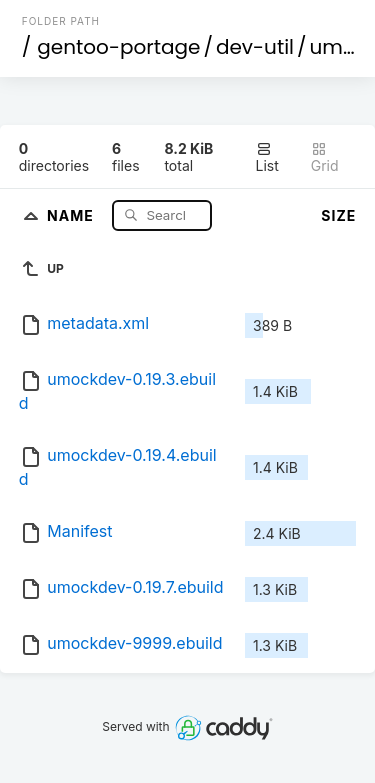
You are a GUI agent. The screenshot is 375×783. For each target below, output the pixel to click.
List (267, 157)
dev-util (255, 47)
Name (72, 214)
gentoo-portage (118, 47)
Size (338, 215)
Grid (325, 157)
